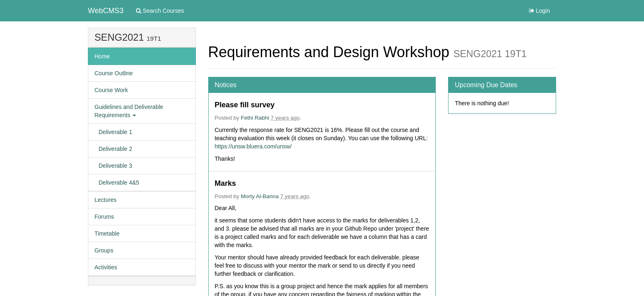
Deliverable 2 (115, 149)
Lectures (106, 200)
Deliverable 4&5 (119, 183)
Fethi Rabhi (255, 118)
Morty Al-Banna (260, 196)
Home (102, 56)
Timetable (107, 234)
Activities (106, 267)
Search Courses (160, 11)
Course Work (111, 90)
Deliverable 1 (115, 132)
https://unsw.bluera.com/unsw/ (253, 146)
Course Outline (114, 73)
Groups (104, 250)
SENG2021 (119, 37)
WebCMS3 (106, 11)
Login (539, 11)
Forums (104, 217)
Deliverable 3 (115, 166)
